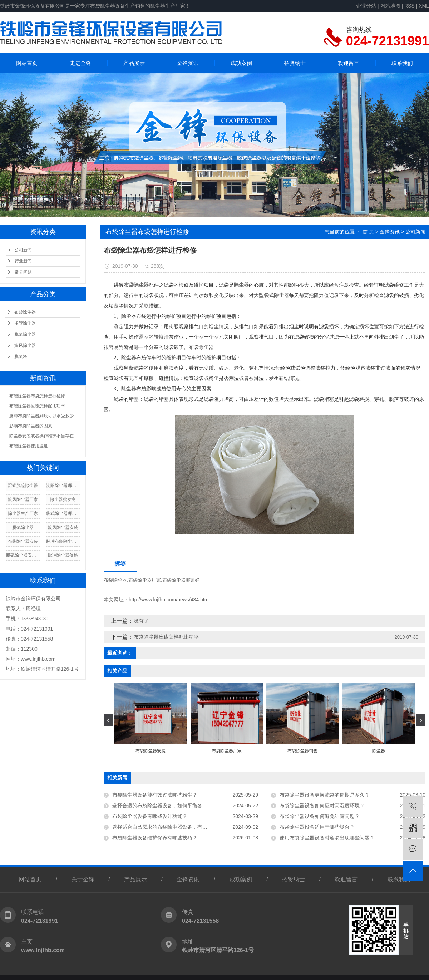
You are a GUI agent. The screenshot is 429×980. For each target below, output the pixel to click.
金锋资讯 (188, 63)
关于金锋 (83, 879)
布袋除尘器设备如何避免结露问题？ (320, 816)
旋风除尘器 (25, 345)
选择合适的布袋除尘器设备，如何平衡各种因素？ (167, 806)
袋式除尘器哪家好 (63, 513)
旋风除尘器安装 (63, 527)
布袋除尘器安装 (23, 541)
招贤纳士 (295, 63)
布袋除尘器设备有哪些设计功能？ (150, 816)
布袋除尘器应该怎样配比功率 (37, 406)
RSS (410, 6)
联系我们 (402, 63)
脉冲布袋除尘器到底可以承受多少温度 (45, 416)
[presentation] (108, 720)
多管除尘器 (25, 323)
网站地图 (390, 6)
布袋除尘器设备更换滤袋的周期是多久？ (325, 795)
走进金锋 (80, 63)
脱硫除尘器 (25, 334)
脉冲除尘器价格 (63, 555)
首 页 (368, 232)
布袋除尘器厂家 (145, 580)
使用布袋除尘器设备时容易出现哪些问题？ (327, 838)
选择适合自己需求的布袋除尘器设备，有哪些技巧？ (170, 827)
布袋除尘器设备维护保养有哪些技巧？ (155, 838)
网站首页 (27, 63)
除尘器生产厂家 (23, 513)
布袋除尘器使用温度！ (31, 446)
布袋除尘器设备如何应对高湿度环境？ (322, 806)
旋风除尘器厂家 (23, 499)
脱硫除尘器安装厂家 (23, 555)
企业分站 (366, 6)
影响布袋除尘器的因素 (31, 426)
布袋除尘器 (25, 312)
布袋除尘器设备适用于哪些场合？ (317, 827)
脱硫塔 (21, 356)
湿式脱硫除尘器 (23, 486)
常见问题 (23, 272)
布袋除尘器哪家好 (181, 580)
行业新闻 (23, 261)
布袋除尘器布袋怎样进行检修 (37, 396)
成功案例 (241, 63)
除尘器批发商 (63, 499)
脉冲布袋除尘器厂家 (63, 541)
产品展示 (134, 63)
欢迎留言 (349, 63)
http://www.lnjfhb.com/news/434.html (169, 600)
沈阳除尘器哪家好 (63, 486)
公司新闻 (23, 250)
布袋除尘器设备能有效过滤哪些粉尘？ (155, 795)
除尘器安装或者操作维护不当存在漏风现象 (45, 436)
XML (424, 6)
